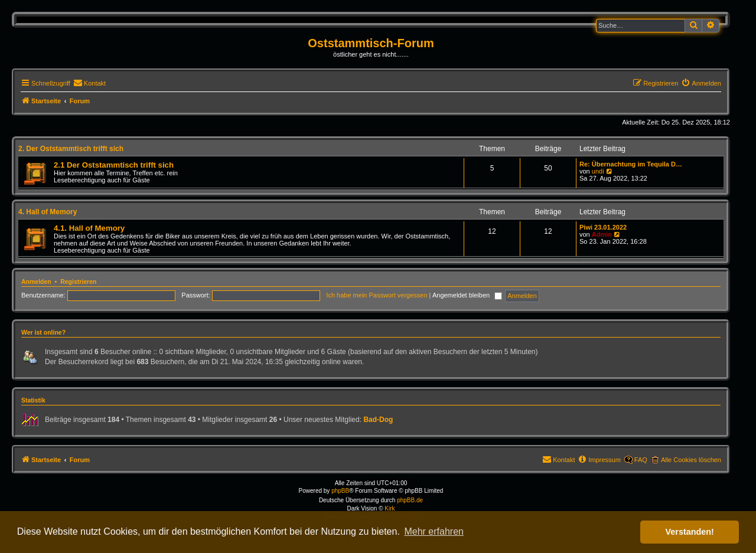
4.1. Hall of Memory (89, 228)
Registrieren (78, 282)
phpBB (340, 491)
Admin (602, 234)
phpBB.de (410, 500)
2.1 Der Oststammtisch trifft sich (114, 165)
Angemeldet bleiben (467, 295)
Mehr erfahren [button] (434, 531)
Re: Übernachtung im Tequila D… (631, 164)
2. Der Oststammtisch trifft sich (71, 149)
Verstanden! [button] (690, 532)
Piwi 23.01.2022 (603, 227)
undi (598, 171)
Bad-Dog (378, 420)
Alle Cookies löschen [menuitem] (691, 460)
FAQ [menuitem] (641, 460)
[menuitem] (89, 83)
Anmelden (36, 282)
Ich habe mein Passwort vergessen (377, 295)
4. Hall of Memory (48, 212)
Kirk (390, 508)
